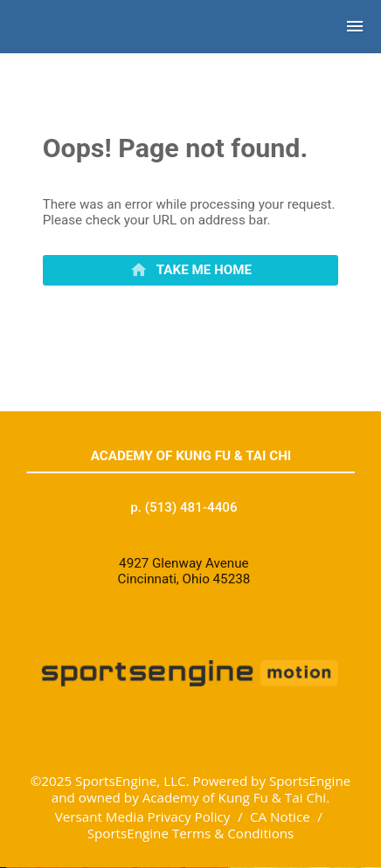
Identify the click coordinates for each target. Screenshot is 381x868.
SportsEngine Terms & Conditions (191, 833)
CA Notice (280, 816)
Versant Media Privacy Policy (143, 816)
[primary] (191, 270)
